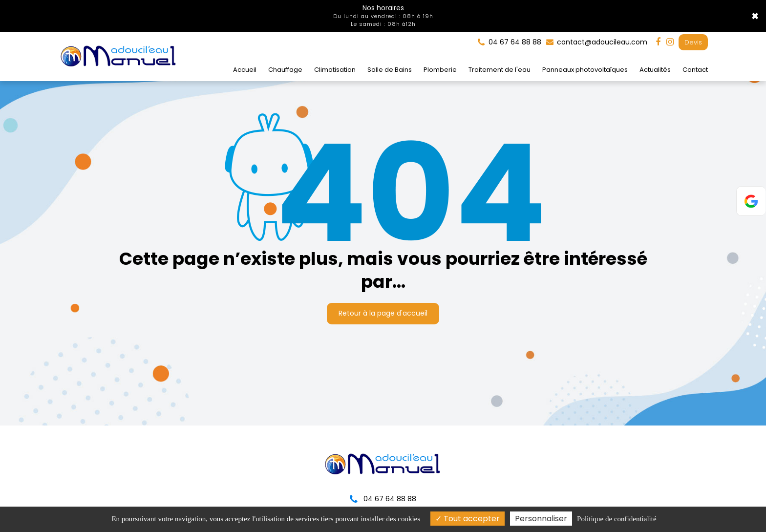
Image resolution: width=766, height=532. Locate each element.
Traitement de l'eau (500, 69)
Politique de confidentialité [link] (617, 519)
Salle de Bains (390, 69)
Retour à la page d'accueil (383, 308)
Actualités (655, 69)
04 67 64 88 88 (383, 499)
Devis (693, 42)
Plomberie (440, 69)
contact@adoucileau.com (597, 42)
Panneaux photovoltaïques (585, 69)
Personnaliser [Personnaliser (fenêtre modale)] (541, 519)
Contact (695, 69)
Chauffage (285, 69)
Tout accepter (468, 519)
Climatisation (335, 69)
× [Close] (755, 16)
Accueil (245, 69)
